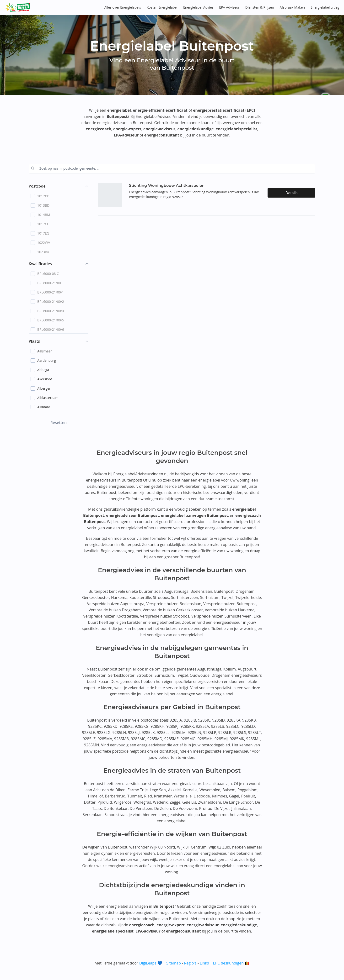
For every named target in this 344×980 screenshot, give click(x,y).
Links (204, 963)
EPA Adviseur (229, 7)
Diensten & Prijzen (260, 7)
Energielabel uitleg (325, 7)
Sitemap (174, 963)
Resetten (59, 423)
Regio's (190, 963)
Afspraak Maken (292, 7)
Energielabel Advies (198, 7)
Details (292, 193)
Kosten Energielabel (162, 7)
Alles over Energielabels (123, 7)
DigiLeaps (148, 963)
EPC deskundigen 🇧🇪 (231, 963)
